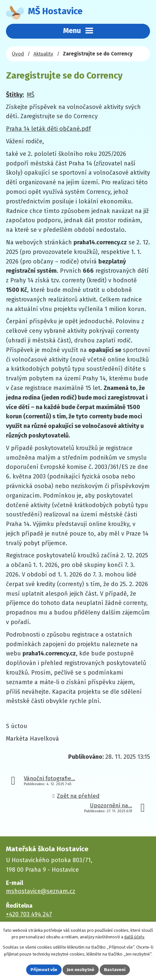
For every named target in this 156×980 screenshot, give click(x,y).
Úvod (18, 54)
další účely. (134, 937)
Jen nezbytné (81, 970)
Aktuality (43, 54)
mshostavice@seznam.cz (41, 891)
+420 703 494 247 (29, 914)
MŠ (31, 95)
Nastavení (115, 970)
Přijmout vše (44, 970)
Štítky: (15, 95)
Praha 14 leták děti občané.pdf (48, 129)
